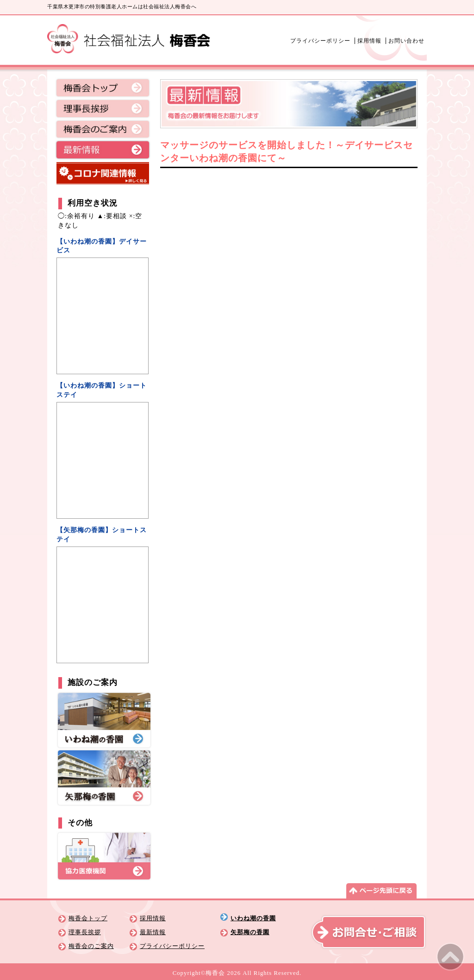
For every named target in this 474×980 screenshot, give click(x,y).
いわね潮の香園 (253, 918)
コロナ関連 (103, 173)
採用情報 (369, 41)
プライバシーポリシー (320, 41)
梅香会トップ (103, 88)
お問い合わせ (406, 41)
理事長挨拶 (103, 109)
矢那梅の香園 (250, 932)
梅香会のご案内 (103, 130)
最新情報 (103, 151)
